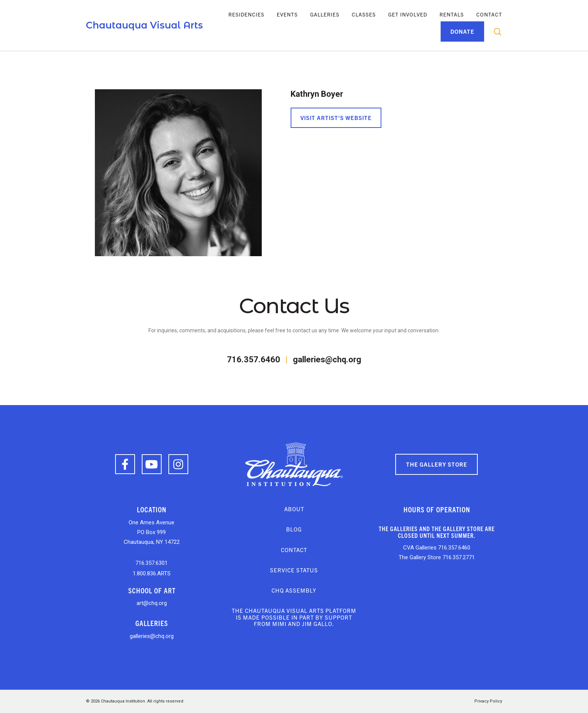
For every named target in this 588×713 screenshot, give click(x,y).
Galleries (325, 14)
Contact (489, 14)
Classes (364, 14)
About (294, 509)
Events (287, 14)
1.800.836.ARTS (152, 573)
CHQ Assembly (294, 590)
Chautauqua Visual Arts (144, 25)
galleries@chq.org (327, 360)
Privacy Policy (488, 701)
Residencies (246, 14)
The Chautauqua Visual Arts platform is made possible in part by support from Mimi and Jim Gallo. (294, 617)
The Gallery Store (437, 464)
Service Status (294, 570)
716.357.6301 (151, 563)
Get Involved (408, 14)
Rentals (452, 14)
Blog (294, 529)
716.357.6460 (253, 360)
